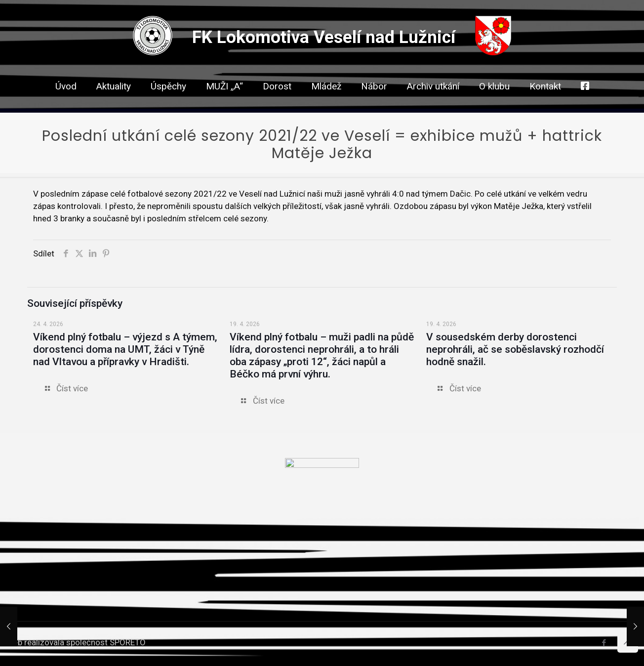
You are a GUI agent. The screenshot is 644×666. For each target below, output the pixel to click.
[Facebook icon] (604, 643)
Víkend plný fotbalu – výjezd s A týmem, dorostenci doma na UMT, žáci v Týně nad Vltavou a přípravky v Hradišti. (125, 349)
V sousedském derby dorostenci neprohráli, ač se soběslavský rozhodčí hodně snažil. (515, 349)
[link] (277, 104)
